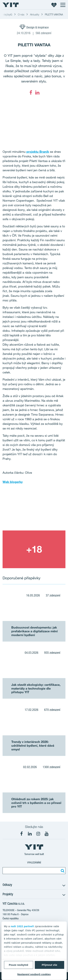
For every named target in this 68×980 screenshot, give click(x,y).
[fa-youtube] (47, 834)
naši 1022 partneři (22, 926)
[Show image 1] (34, 512)
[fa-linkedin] (37, 93)
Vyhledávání (34, 862)
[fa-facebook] (31, 93)
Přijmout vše (50, 965)
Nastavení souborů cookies (34, 974)
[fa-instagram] (38, 834)
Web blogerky (13, 482)
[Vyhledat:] (62, 871)
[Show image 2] (34, 549)
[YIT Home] (11, 5)
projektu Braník (38, 152)
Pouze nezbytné (19, 965)
